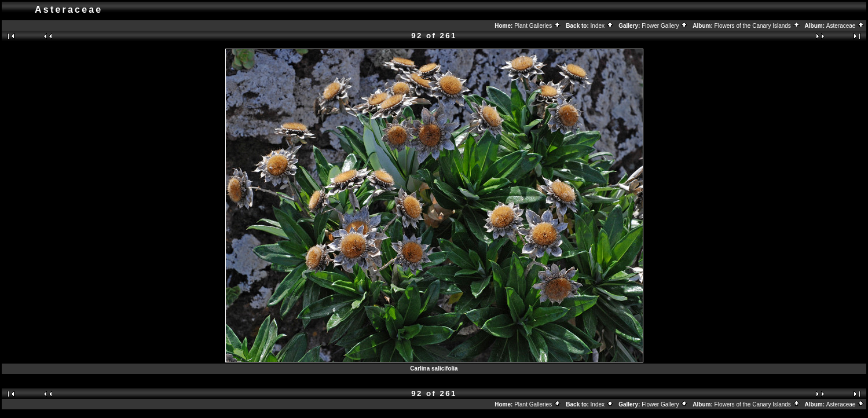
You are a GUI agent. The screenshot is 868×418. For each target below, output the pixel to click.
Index (602, 26)
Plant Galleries (538, 26)
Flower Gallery (665, 26)
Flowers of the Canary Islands (757, 26)
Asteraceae (845, 26)
